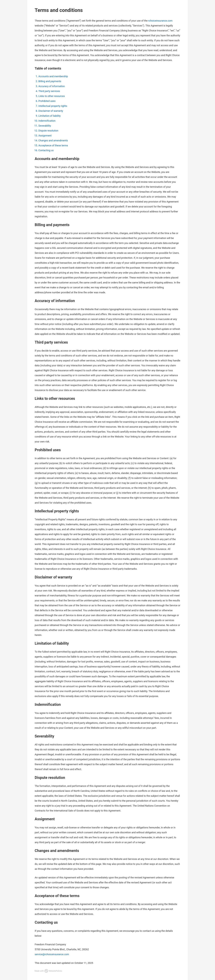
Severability (45, 126)
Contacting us (46, 150)
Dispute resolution (48, 131)
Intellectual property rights (53, 106)
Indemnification (47, 121)
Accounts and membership (53, 76)
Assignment (45, 136)
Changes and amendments (53, 140)
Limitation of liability (49, 116)
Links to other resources (52, 96)
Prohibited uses (47, 101)
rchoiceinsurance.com (160, 21)
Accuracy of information (52, 86)
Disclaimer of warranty (51, 111)
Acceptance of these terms (53, 145)
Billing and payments (50, 81)
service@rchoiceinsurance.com (52, 954)
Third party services (49, 91)
